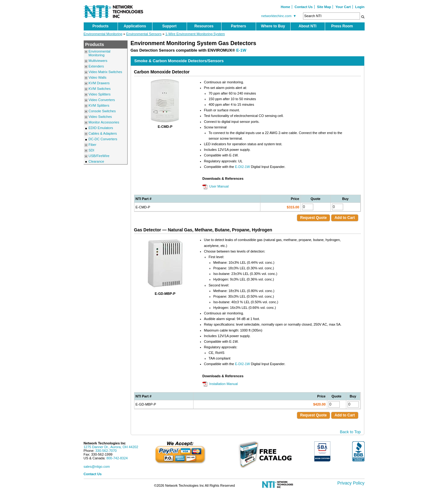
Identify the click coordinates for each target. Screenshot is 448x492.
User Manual (219, 186)
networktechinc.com (280, 16)
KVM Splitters (99, 105)
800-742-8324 (117, 458)
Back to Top (350, 432)
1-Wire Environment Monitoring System (195, 34)
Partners (238, 26)
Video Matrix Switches (105, 72)
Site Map (324, 7)
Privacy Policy (351, 483)
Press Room (342, 26)
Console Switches (102, 111)
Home (285, 7)
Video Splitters (100, 94)
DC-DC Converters (103, 139)
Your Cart (343, 7)
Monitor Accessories (104, 122)
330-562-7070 (106, 451)
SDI (91, 150)
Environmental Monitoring (103, 34)
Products (100, 26)
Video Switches (100, 117)
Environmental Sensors (144, 34)
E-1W (241, 50)
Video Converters (102, 100)
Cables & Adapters (103, 133)
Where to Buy (273, 26)
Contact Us (304, 7)
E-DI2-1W (242, 167)
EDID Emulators (101, 128)
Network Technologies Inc (105, 443)
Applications (135, 26)
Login (360, 7)
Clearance (96, 161)
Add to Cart (345, 218)
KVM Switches (100, 89)
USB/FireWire (99, 156)
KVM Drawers (99, 83)
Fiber (93, 145)
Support (170, 26)
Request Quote (313, 218)
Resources (204, 26)
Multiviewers (98, 61)
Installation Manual (224, 384)
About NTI (308, 26)
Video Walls (98, 77)
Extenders (96, 66)
